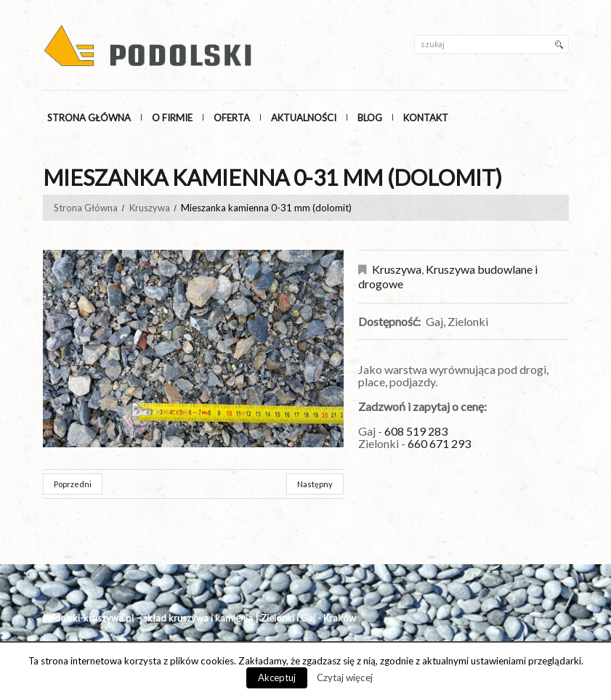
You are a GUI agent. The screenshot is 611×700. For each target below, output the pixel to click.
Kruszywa (150, 208)
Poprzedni (73, 484)
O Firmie (172, 118)
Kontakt (426, 118)
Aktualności (304, 118)
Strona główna (89, 118)
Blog (370, 118)
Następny (315, 484)
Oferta (232, 118)
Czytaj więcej (345, 677)
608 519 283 (417, 431)
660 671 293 (439, 443)
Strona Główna (86, 208)
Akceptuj (277, 677)
